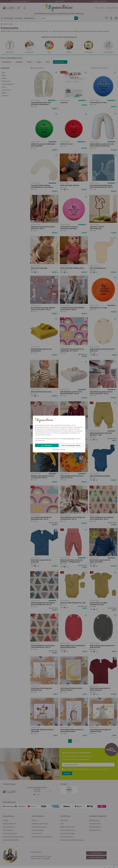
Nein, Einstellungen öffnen (71, 445)
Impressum (63, 449)
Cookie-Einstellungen (68, 439)
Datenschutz (56, 449)
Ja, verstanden (47, 445)
